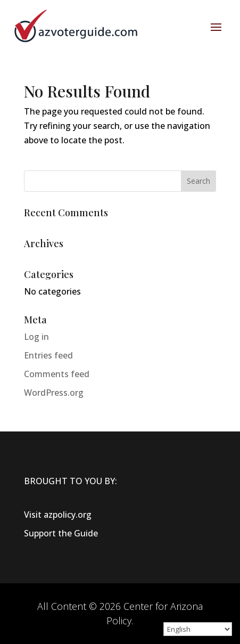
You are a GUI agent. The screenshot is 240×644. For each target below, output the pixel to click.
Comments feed (57, 374)
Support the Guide (61, 533)
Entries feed (48, 355)
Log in (36, 337)
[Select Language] (198, 629)
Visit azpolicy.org (58, 515)
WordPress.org (54, 393)
